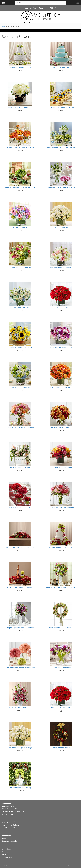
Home (3, 26)
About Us (5, 838)
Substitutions (7, 857)
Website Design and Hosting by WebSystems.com (67, 865)
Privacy (4, 854)
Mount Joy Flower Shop (41, 17)
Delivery (5, 852)
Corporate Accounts (9, 841)
